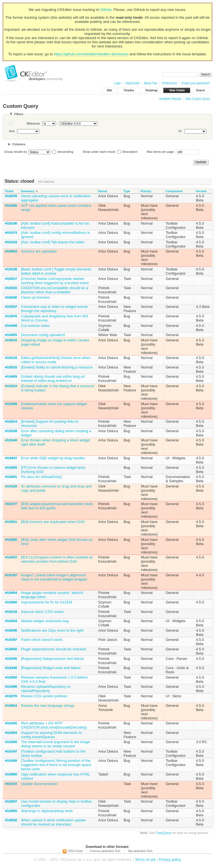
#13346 (11, 668)
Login (117, 83)
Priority (146, 191)
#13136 (11, 223)
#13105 (11, 723)
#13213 (11, 386)
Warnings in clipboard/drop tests (47, 811)
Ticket (9, 191)
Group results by (16, 152)
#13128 (11, 486)
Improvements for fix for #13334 (47, 602)
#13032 (11, 820)
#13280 (11, 540)
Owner (103, 191)
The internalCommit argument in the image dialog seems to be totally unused (55, 744)
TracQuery (164, 833)
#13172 (11, 784)
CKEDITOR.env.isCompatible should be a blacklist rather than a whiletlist (55, 290)
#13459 (11, 376)
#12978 (11, 196)
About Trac (151, 83)
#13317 (11, 279)
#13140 (11, 440)
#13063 (11, 706)
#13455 (11, 335)
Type (127, 191)
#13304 (11, 733)
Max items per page (160, 152)
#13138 (11, 269)
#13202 (11, 677)
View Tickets (177, 90)
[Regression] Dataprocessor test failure (52, 659)
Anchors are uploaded (39, 251)
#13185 (11, 761)
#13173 (11, 233)
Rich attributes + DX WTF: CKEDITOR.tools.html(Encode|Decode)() (54, 725)
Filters (19, 114)
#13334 (11, 621)
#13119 (11, 612)
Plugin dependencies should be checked (54, 649)
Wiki (109, 90)
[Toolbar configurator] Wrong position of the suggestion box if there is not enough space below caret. (56, 765)
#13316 (11, 288)
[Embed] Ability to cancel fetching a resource (57, 367)
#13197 (11, 575)
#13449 (11, 326)
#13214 (11, 421)
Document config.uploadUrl (43, 335)
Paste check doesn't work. (42, 640)
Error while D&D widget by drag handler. (53, 458)
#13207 (11, 801)
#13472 (11, 557)
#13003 (11, 251)
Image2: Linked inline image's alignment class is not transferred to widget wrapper (54, 577)
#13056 (11, 649)
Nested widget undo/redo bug (45, 621)
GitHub (106, 10)
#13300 (11, 742)
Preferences (169, 83)
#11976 (11, 316)
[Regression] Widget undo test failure (51, 668)
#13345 (11, 659)
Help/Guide (132, 83)
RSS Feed (75, 851)
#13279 (11, 696)
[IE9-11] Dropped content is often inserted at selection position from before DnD (57, 559)
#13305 (11, 468)
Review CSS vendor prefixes (44, 696)
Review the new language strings (48, 706)
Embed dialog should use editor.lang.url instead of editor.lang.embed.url (53, 379)
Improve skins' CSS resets (42, 612)
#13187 (11, 640)
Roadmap (152, 90)
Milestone (33, 123)
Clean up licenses (35, 297)
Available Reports (170, 99)
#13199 (11, 404)
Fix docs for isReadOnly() (42, 477)
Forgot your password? (196, 83)
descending (65, 152)
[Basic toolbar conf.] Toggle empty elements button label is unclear (56, 271)
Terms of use (145, 859)
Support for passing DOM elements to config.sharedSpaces (52, 735)
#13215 (11, 367)
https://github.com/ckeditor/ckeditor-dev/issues (91, 54)
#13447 (11, 458)
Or (180, 131)
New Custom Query (198, 99)
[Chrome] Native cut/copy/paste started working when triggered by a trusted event (55, 281)
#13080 (11, 774)
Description (127, 152)
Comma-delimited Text (105, 851)
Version (201, 191)
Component (174, 191)
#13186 (11, 205)
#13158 (11, 431)
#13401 (11, 477)
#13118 (11, 358)
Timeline (129, 90)
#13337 (11, 307)
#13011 (11, 522)
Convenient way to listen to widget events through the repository (54, 309)
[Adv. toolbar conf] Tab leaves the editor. (53, 242)
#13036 (11, 630)
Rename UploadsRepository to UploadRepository (46, 689)
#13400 (11, 602)
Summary (28, 191)
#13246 (11, 297)
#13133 (11, 242)
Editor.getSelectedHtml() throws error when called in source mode (56, 360)
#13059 (11, 811)
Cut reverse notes (35, 326)
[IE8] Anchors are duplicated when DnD (53, 522)
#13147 (11, 751)
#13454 (11, 593)
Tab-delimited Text (140, 851)
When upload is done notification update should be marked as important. (53, 822)
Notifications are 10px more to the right (52, 630)
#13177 (11, 504)
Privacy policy (170, 859)
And (12, 131)
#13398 (11, 687)
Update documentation (39, 784)
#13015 (11, 340)
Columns (19, 144)
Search (200, 90)
